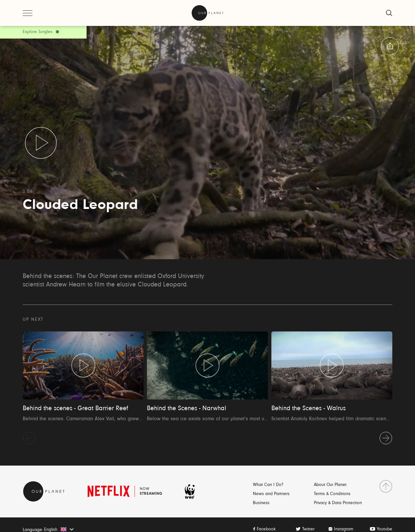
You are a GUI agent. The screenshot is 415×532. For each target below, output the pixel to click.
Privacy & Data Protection (338, 503)
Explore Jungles (38, 32)
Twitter (308, 529)
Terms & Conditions (332, 494)
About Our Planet (330, 485)
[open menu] (28, 13)
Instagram (344, 529)
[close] (389, 13)
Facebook (266, 529)
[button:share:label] (390, 46)
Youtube (385, 529)
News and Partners (271, 494)
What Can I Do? (268, 485)
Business (261, 503)
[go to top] (386, 486)
